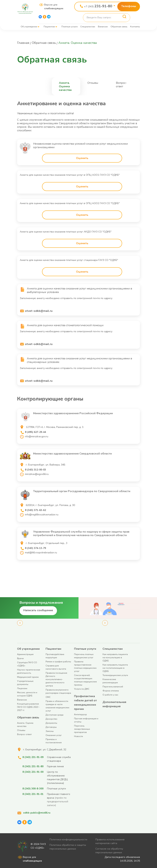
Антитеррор (80, 714)
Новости (78, 736)
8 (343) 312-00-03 (35, 470)
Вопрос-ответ (121, 85)
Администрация (25, 654)
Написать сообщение (38, 610)
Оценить (82, 158)
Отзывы (93, 83)
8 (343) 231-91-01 (33, 794)
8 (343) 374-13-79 (35, 548)
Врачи (20, 658)
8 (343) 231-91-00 (33, 772)
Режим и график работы (58, 662)
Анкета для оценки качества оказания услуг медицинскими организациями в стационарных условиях (79, 360)
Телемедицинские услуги (115, 675)
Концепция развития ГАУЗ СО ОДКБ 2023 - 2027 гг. (28, 707)
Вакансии (103, 27)
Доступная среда (54, 715)
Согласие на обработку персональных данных (109, 851)
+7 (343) (98, 6)
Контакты (135, 27)
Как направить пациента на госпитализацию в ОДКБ (115, 668)
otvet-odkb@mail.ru (39, 311)
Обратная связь (119, 27)
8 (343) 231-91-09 (33, 757)
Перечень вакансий (113, 687)
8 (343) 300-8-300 (33, 789)
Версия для (52, 7)
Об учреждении (29, 27)
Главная (23, 43)
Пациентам (49, 27)
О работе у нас (110, 695)
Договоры (51, 727)
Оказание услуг (54, 735)
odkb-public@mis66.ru (37, 813)
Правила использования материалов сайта (110, 841)
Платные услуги (70, 27)
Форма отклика (111, 691)
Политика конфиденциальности (68, 840)
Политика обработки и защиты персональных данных (68, 847)
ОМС (48, 697)
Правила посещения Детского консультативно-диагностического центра (56, 679)
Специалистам (88, 27)
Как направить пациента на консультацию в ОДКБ (115, 658)
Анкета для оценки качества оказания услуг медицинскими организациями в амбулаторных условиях (79, 290)
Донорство (51, 719)
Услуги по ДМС (82, 689)
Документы (51, 723)
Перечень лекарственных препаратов (82, 729)
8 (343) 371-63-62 (36, 510)
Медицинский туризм (28, 677)
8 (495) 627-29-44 (36, 432)
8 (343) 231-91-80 (33, 766)
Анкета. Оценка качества (65, 86)
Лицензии (22, 688)
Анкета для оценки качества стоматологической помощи (65, 325)
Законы (50, 731)
